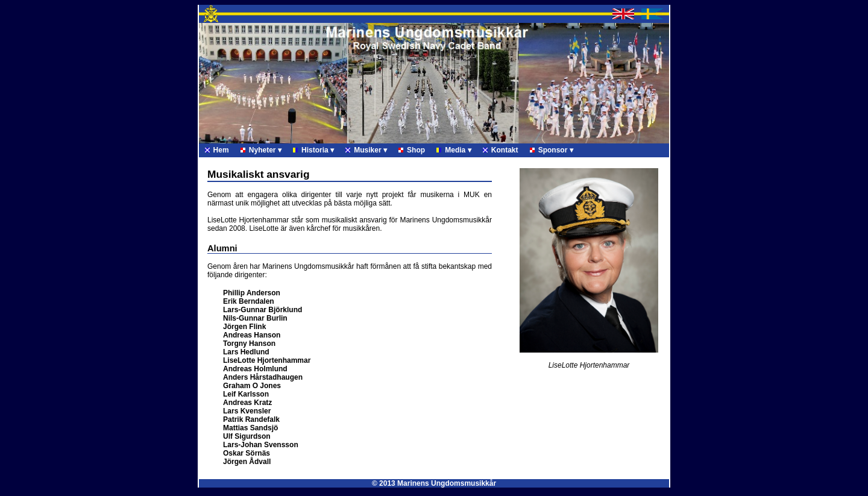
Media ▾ (454, 150)
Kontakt (501, 150)
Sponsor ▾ (552, 150)
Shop (412, 150)
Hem (217, 150)
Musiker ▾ (366, 150)
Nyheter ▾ (261, 150)
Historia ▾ (313, 150)
